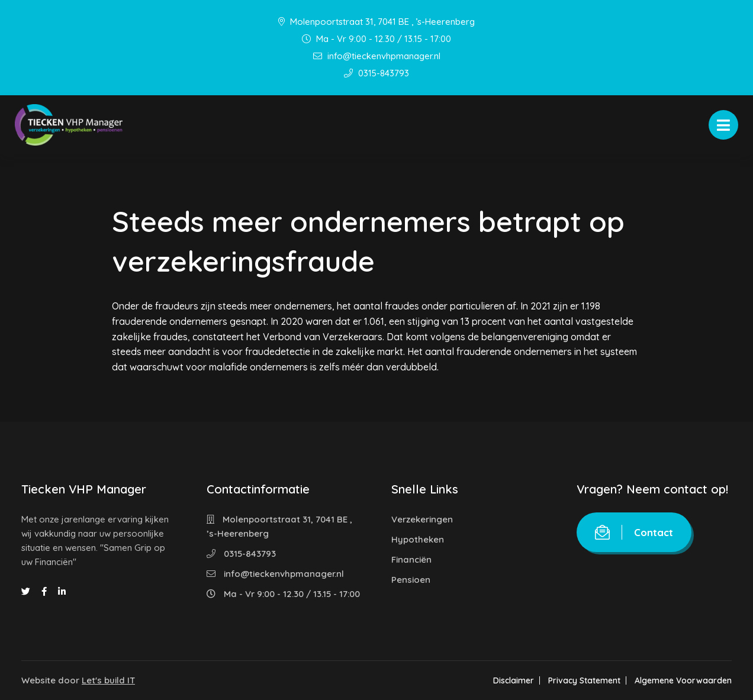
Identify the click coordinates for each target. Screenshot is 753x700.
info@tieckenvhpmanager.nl (377, 56)
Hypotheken (418, 539)
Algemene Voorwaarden (683, 680)
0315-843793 (376, 73)
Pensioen (411, 580)
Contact (634, 532)
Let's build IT (108, 680)
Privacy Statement (584, 680)
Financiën (411, 559)
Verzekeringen (422, 519)
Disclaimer (514, 680)
